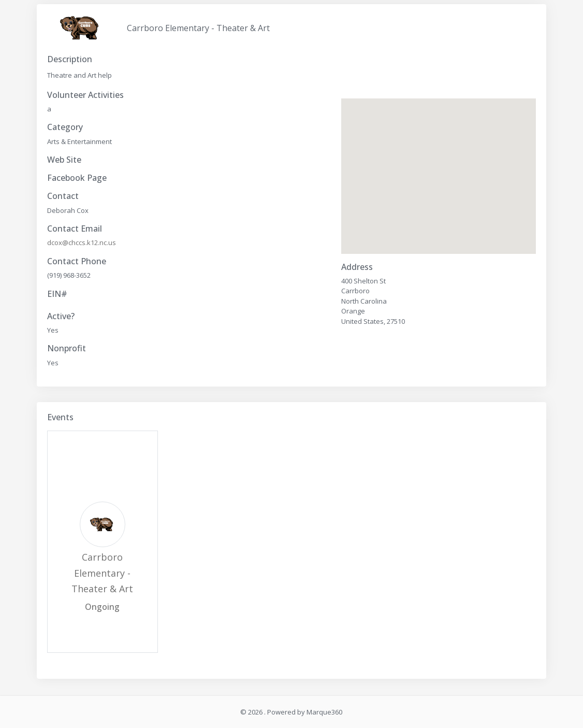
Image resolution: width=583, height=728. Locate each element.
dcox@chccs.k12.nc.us (82, 242)
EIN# (57, 294)
